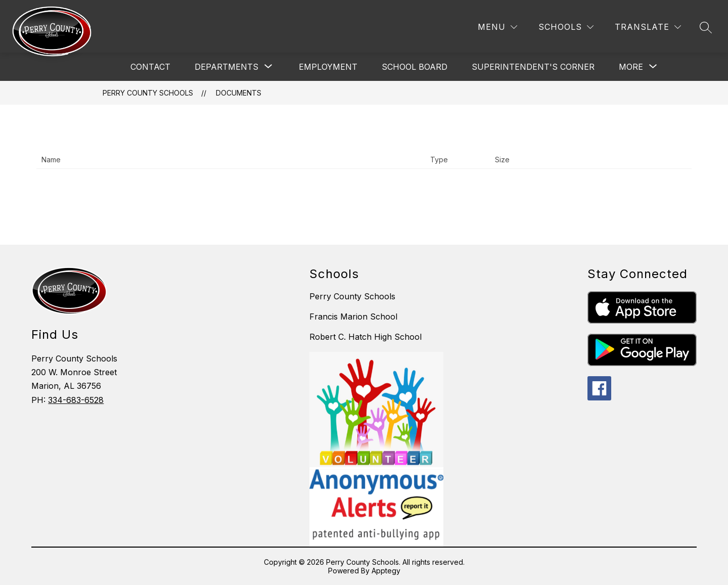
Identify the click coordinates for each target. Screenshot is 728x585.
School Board (415, 67)
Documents (239, 93)
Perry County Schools (148, 93)
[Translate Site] (648, 27)
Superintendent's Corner (533, 67)
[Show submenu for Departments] (226, 67)
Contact (150, 67)
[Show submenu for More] (631, 67)
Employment (328, 67)
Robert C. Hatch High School (366, 337)
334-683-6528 (76, 400)
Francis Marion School (353, 317)
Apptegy (386, 571)
